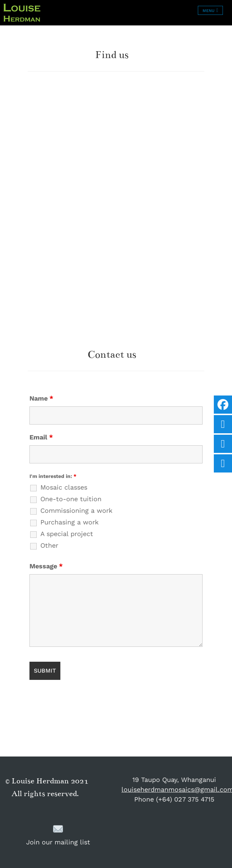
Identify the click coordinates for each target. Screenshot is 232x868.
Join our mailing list (58, 835)
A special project (67, 534)
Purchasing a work (69, 522)
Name (41, 398)
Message (46, 566)
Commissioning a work (76, 511)
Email (41, 437)
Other (49, 545)
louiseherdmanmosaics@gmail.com (174, 789)
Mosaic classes (64, 487)
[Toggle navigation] (210, 10)
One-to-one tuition (71, 499)
